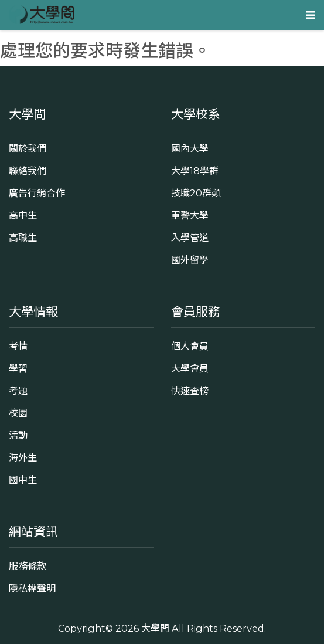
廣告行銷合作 (37, 193)
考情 (18, 346)
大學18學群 (195, 171)
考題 (18, 391)
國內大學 (190, 148)
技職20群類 (196, 193)
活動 (18, 435)
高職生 (23, 238)
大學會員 (190, 368)
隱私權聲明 (32, 588)
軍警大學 (190, 215)
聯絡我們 (28, 171)
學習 (18, 368)
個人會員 (190, 346)
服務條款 (28, 566)
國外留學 (190, 260)
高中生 (23, 215)
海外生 (23, 457)
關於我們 (28, 148)
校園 (18, 413)
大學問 (155, 628)
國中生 (23, 480)
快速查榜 (190, 391)
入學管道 (190, 238)
